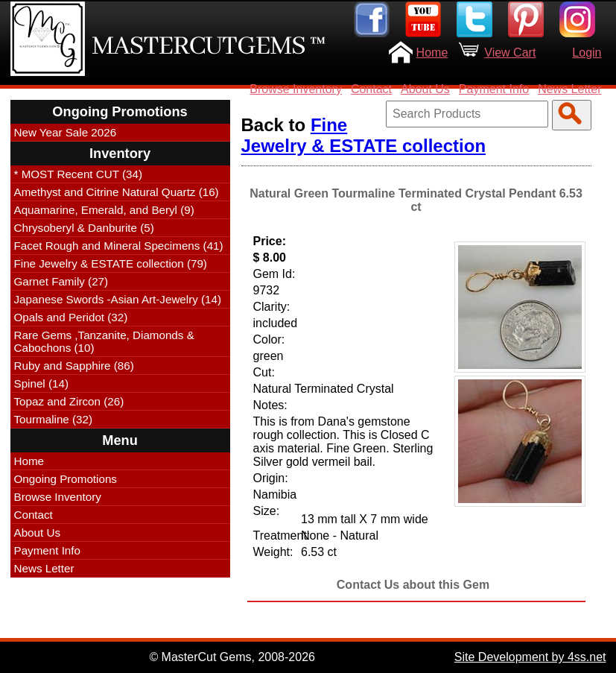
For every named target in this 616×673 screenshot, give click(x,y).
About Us (425, 89)
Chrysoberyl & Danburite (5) (84, 228)
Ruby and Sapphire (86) (74, 366)
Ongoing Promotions (66, 479)
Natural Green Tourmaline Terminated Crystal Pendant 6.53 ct (416, 200)
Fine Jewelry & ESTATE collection (364, 135)
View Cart (510, 53)
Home (432, 53)
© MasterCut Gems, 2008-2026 (232, 657)
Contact (371, 89)
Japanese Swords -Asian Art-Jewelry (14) (118, 299)
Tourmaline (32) (54, 419)
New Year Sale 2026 (66, 132)
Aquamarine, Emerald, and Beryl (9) (104, 210)
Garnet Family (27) (61, 281)
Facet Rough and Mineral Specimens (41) (119, 246)
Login (587, 53)
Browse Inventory (296, 89)
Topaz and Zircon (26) (69, 401)
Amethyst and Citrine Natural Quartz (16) (117, 192)
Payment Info (494, 89)
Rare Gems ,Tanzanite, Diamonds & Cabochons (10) (104, 341)
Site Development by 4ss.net (530, 657)
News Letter (569, 89)
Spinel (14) (41, 383)
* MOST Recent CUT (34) (78, 174)
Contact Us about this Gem (413, 585)
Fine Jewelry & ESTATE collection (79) (111, 263)
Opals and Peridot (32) (71, 317)
